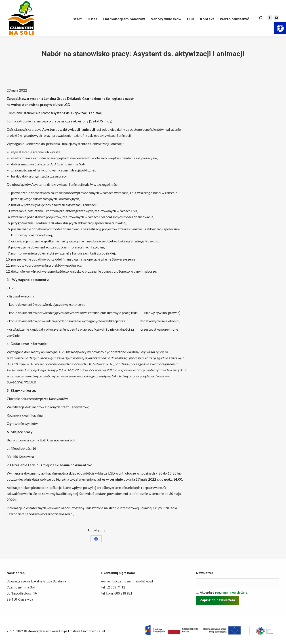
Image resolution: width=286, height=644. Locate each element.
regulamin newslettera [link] (231, 593)
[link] (280, 28)
